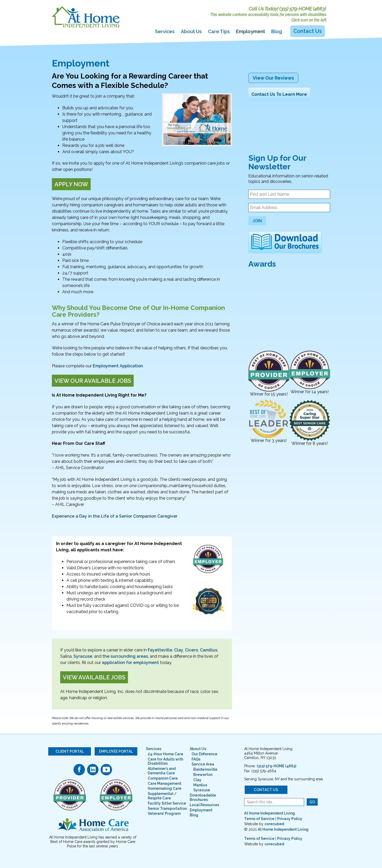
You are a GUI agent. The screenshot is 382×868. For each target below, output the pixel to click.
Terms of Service (259, 819)
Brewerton (203, 775)
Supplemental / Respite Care (162, 796)
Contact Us (308, 31)
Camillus (209, 650)
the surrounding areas (125, 656)
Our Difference (204, 754)
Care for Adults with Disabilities (165, 761)
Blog (277, 31)
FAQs (196, 759)
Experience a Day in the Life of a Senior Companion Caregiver (115, 516)
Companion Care (163, 778)
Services (165, 31)
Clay (179, 650)
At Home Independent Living (270, 813)
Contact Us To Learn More (279, 94)
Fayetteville (160, 650)
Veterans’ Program (164, 813)
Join (257, 221)
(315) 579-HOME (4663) (303, 9)
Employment (251, 31)
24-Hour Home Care (165, 754)
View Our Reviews (273, 78)
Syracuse (83, 656)
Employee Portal (116, 751)
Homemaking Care (165, 788)
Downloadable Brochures (203, 797)
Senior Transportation (167, 809)
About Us (191, 31)
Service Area (203, 764)
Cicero (192, 650)
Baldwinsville (205, 769)
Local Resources (204, 805)
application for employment (130, 663)
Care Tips (219, 31)
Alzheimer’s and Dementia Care (162, 771)
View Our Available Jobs (93, 381)
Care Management (165, 783)
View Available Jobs (94, 677)
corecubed (274, 824)
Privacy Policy (290, 819)
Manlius (200, 785)
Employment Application (118, 366)
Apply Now (71, 184)
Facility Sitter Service (167, 803)
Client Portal (70, 751)
